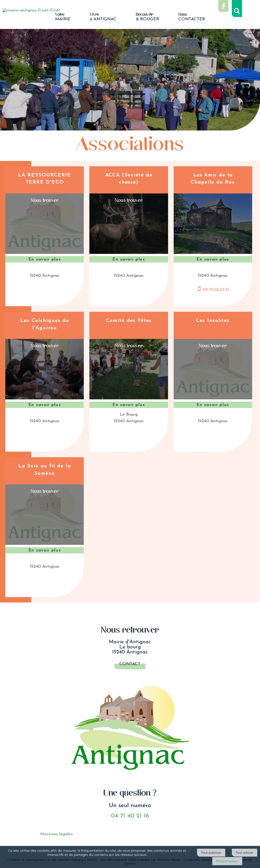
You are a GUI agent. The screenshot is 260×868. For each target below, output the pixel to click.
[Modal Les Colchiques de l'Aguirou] (45, 398)
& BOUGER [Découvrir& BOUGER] (147, 17)
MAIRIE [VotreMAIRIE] (63, 17)
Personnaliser (227, 861)
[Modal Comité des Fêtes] (129, 398)
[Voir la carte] (45, 199)
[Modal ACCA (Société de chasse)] (129, 253)
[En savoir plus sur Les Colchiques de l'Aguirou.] (45, 405)
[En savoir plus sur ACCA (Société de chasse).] (129, 259)
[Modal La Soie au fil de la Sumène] (45, 544)
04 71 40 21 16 (130, 816)
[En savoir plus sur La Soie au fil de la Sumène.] (45, 550)
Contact (130, 664)
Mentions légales (56, 834)
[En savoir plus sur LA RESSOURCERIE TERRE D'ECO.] (45, 259)
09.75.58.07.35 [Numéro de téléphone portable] (216, 290)
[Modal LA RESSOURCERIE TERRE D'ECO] (45, 253)
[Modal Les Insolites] (213, 398)
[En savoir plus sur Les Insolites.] (213, 405)
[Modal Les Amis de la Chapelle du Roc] (213, 253)
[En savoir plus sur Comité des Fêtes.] (129, 405)
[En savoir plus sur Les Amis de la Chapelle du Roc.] (213, 259)
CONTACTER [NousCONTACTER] (192, 17)
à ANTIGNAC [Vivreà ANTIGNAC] (103, 17)
